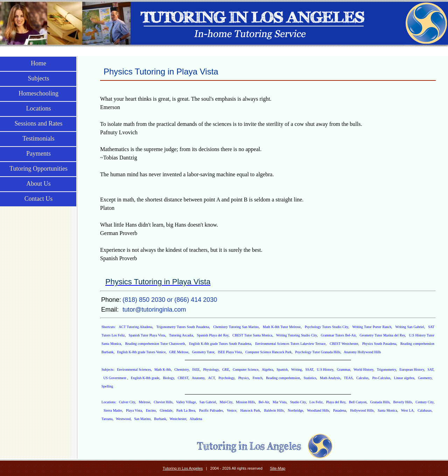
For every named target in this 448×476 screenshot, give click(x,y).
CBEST (183, 378)
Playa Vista (134, 410)
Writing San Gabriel (410, 327)
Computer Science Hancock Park (268, 352)
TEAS (348, 378)
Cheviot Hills (163, 402)
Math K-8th (163, 370)
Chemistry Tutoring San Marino (236, 327)
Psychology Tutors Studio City (327, 327)
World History (363, 370)
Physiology (211, 370)
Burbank (160, 419)
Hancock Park (250, 410)
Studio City (298, 402)
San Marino (142, 419)
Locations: (109, 402)
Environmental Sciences (134, 370)
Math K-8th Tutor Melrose (282, 327)
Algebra (267, 370)
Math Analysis (330, 378)
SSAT (310, 370)
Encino (151, 410)
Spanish (282, 370)
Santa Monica (387, 410)
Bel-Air (264, 402)
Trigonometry (387, 370)
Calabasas (425, 410)
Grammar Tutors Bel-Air (338, 335)
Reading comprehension (283, 378)
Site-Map (278, 468)
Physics (244, 378)
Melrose (144, 402)
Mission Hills (245, 402)
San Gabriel (208, 402)
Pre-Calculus (381, 378)
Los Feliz (316, 402)
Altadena (196, 419)
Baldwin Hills (274, 410)
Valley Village (186, 402)
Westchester (178, 419)
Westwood (123, 419)
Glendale (166, 410)
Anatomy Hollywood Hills (362, 352)
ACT (211, 378)
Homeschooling (38, 93)
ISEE (196, 370)
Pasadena (340, 410)
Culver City (127, 402)
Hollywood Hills (362, 410)
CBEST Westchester (344, 344)
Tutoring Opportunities (38, 169)
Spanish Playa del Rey (213, 335)
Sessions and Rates (39, 123)
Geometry (425, 378)
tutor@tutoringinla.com (154, 310)
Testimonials (38, 138)
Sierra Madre (113, 410)
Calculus (362, 378)
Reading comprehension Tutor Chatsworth (155, 344)
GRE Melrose (179, 352)
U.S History (325, 370)
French (258, 378)
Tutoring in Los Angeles (183, 468)
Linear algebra (404, 378)
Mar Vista (280, 402)
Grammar (343, 370)
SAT (431, 370)
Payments (38, 154)
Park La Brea (186, 410)
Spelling (107, 386)
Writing (297, 370)
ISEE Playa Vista (230, 352)
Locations (39, 108)
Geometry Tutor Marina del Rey (382, 335)
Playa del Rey (336, 402)
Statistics (310, 378)
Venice (232, 410)
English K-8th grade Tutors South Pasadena (220, 344)
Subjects (39, 78)
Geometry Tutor (203, 352)
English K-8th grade (145, 378)
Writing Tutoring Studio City (296, 335)
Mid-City (226, 402)
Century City (424, 402)
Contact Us (39, 199)
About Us (38, 184)
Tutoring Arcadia (181, 335)
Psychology (226, 378)
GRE (226, 370)
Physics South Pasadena (379, 344)
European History (412, 370)
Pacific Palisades (211, 410)
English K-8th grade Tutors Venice (141, 352)
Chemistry (181, 370)
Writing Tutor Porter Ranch (372, 327)
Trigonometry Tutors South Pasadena (183, 327)
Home (38, 63)
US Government (115, 378)
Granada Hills (380, 402)
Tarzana (107, 419)
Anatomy (198, 378)
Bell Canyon (358, 402)
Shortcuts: (109, 327)
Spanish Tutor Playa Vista (147, 335)
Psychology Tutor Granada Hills (318, 352)
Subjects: (108, 370)
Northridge (295, 410)
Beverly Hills (402, 402)
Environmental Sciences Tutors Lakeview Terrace (290, 344)
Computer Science (246, 370)
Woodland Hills (318, 410)
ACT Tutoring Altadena (135, 327)
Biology (169, 378)
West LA (407, 410)
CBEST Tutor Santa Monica (252, 335)
